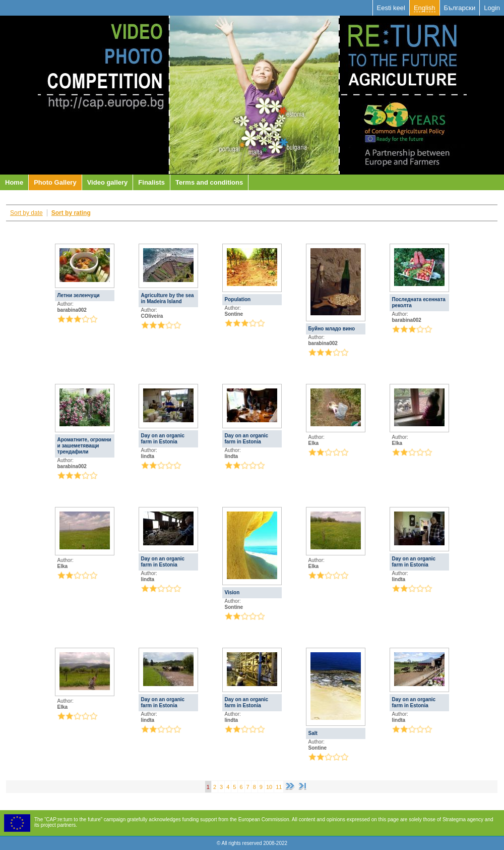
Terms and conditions (209, 182)
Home (14, 182)
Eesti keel (391, 8)
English (425, 8)
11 (279, 787)
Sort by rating (71, 213)
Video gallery (108, 182)
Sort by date (26, 213)
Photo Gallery (55, 182)
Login (492, 8)
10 (269, 787)
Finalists (151, 182)
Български (460, 8)
